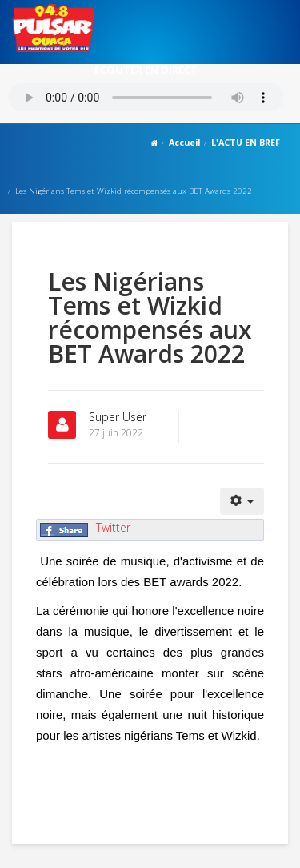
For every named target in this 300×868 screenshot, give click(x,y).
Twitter (113, 527)
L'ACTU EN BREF (246, 142)
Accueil (184, 142)
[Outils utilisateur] (242, 501)
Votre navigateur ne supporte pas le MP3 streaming (146, 97)
